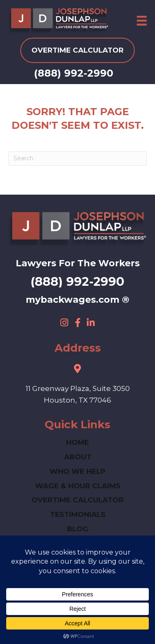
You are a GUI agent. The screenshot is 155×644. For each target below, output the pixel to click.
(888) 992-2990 (74, 73)
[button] (64, 323)
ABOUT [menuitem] (78, 457)
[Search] (77, 158)
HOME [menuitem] (77, 442)
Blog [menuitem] (78, 529)
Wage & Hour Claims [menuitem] (78, 486)
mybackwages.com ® (77, 300)
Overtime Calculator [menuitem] (77, 500)
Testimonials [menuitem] (78, 514)
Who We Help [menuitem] (77, 471)
